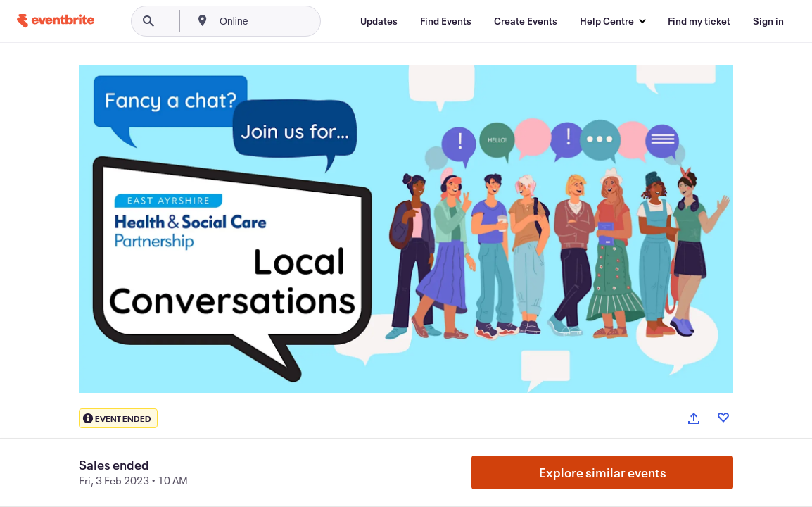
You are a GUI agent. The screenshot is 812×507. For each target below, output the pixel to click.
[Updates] (379, 21)
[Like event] (723, 418)
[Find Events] (446, 21)
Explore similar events (603, 472)
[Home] (56, 21)
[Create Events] (526, 21)
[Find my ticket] (699, 21)
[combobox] (281, 21)
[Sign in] (768, 21)
